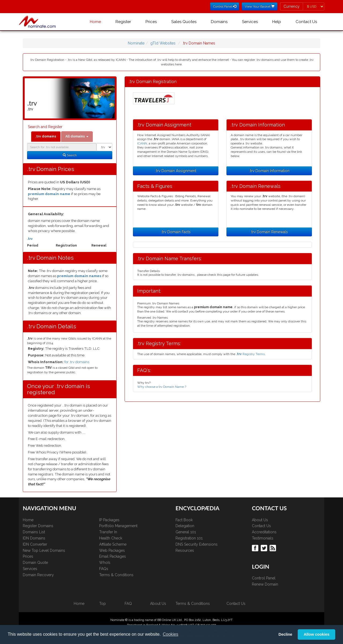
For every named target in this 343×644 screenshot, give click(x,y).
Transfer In (108, 532)
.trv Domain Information (269, 171)
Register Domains (38, 526)
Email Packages (113, 556)
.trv (30, 239)
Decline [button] (285, 634)
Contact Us (306, 22)
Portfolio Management (118, 526)
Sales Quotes (184, 22)
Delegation (185, 526)
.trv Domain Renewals (269, 232)
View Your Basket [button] (260, 6)
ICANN (142, 143)
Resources (185, 550)
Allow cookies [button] (316, 634)
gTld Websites (163, 43)
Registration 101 (189, 538)
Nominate (136, 43)
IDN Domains (34, 538)
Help (277, 22)
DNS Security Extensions (197, 544)
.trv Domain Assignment (176, 171)
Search (70, 155)
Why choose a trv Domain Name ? (162, 387)
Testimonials (263, 538)
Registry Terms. (251, 354)
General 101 (186, 532)
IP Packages (109, 520)
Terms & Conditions (116, 575)
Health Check (111, 538)
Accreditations (264, 532)
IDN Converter (35, 544)
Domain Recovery (38, 575)
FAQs (104, 569)
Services (250, 22)
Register (123, 22)
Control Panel (264, 578)
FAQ (128, 604)
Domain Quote (35, 563)
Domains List (34, 532)
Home (95, 22)
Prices (151, 22)
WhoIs (105, 563)
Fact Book (184, 520)
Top (102, 604)
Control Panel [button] (225, 6)
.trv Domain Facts (176, 232)
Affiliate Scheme (113, 544)
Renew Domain (265, 584)
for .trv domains (77, 362)
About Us (260, 520)
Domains (219, 22)
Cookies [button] (170, 634)
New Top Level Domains (44, 550)
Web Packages (112, 550)
